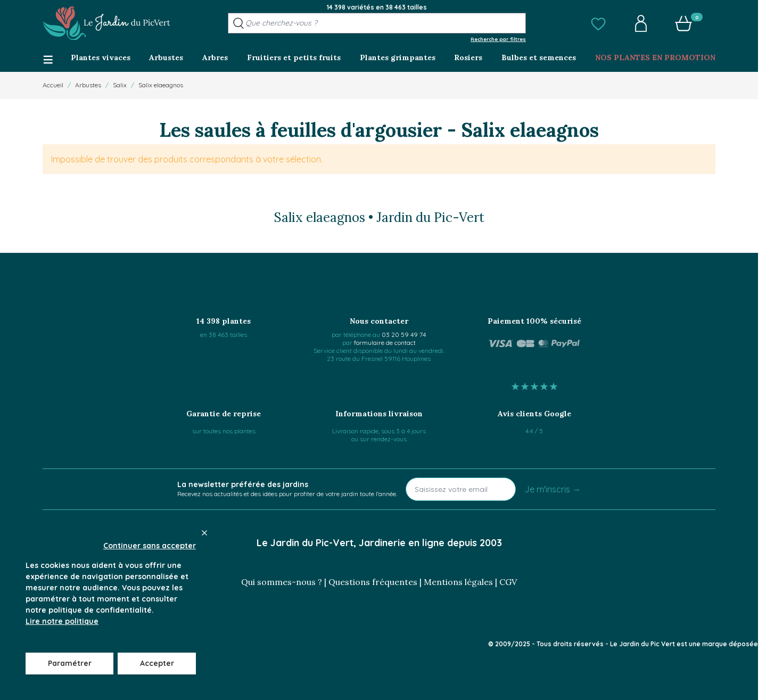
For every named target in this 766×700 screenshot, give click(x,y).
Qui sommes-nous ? (282, 582)
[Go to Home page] (106, 23)
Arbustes (88, 85)
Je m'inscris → (553, 489)
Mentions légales (458, 582)
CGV (508, 582)
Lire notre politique (62, 621)
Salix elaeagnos (161, 85)
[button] (598, 23)
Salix (120, 85)
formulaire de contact (385, 343)
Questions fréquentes (373, 582)
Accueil (53, 85)
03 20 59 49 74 (404, 335)
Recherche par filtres (498, 39)
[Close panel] (204, 533)
